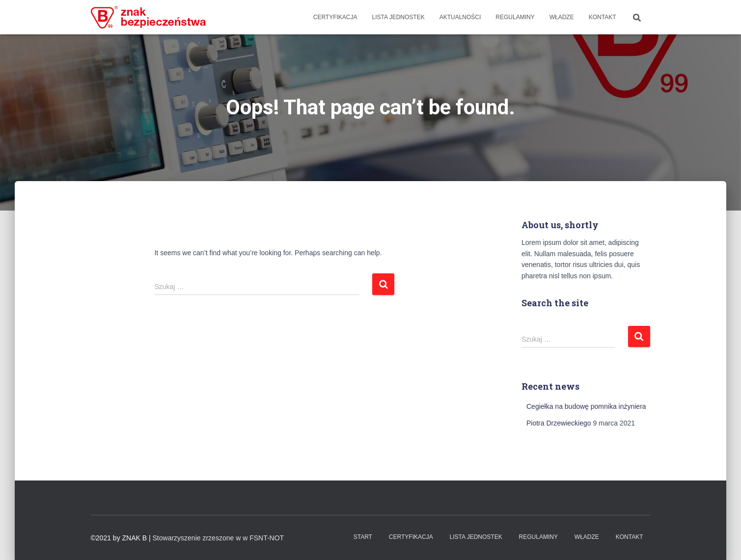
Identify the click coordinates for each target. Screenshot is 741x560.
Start (363, 537)
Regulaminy (515, 17)
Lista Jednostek (398, 17)
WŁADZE (562, 17)
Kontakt (603, 17)
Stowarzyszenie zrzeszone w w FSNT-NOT (219, 538)
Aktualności (460, 17)
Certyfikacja (335, 17)
